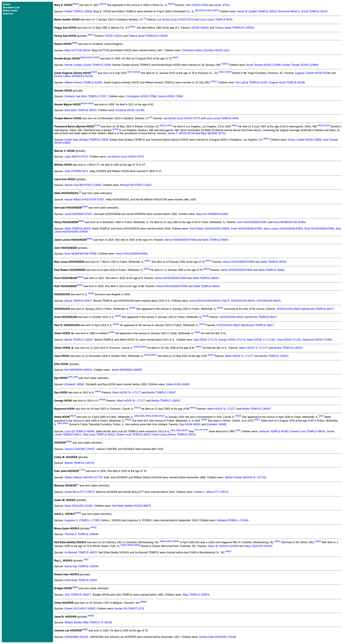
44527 (130, 72)
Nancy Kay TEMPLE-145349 (81, 566)
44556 (137, 545)
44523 (83, 58)
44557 (228, 551)
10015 (75, 587)
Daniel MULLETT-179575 (79, 492)
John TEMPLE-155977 (78, 595)
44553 (169, 541)
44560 (85, 630)
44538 (147, 269)
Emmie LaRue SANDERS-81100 (73, 76)
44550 (78, 513)
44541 (143, 347)
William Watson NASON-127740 (83, 477)
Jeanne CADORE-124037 (80, 449)
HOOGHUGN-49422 (289, 309)
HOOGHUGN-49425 (269, 301)
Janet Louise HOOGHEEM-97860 (283, 229)
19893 (69, 442)
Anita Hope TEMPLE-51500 (81, 580)
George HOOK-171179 (232, 340)
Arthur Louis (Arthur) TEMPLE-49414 (174, 435)
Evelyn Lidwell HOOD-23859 (305, 140)
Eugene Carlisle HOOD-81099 (313, 73)
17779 (82, 470)
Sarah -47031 (222, 5)
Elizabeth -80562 (74, 384)
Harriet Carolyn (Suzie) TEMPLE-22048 (88, 65)
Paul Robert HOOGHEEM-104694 (209, 229)
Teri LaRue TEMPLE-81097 (252, 83)
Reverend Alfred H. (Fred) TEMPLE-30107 (303, 11)
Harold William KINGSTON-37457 (84, 200)
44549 (184, 430)
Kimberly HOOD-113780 (130, 110)
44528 (137, 72)
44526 (94, 72)
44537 (148, 261)
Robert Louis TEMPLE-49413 (134, 435)
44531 (162, 126)
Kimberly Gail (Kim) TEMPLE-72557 (86, 96)
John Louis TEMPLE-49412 (99, 435)
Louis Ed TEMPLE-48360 (79, 431)
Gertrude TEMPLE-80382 (274, 431)
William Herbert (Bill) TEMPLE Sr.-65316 (88, 622)
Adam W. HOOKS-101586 (223, 546)
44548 (204, 420)
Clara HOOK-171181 (289, 340)
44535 (81, 221)
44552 (163, 541)
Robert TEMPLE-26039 (78, 11)
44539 (91, 293)
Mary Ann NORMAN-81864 (212, 214)
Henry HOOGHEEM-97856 (180, 240)
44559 (91, 616)
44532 (169, 126)
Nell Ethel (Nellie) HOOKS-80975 (131, 506)
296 (197, 10)
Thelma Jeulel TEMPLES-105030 (234, 28)
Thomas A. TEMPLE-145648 (81, 534)
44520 (103, 4)
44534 (85, 207)
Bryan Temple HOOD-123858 (264, 65)
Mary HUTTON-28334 (77, 50)
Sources (8, 14)
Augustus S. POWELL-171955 (82, 520)
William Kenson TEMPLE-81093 (83, 83)
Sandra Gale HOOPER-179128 (217, 637)
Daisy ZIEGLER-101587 (79, 506)
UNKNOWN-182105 (76, 637)
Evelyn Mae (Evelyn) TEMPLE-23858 (86, 140)
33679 (216, 10)
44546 (155, 416)
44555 (318, 541)
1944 (70, 377)
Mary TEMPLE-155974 (196, 595)
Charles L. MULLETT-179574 (211, 492)
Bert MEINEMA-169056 (78, 370)
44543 (137, 408)
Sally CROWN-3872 (76, 171)
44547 (161, 416)
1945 (75, 377)
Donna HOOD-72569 (170, 96)
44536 (90, 239)
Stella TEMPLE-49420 (78, 229)
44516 (234, 126)
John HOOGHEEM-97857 (252, 222)
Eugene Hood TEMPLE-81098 (287, 83)
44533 (327, 126)
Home (6, 4)
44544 (73, 416)
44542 (154, 355)
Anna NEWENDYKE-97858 (289, 222)
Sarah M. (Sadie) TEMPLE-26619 (257, 11)
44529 (84, 104)
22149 (97, 126)
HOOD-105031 (200, 28)
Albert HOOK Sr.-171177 (253, 348)
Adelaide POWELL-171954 (233, 520)
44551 (94, 527)
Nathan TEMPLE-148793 (79, 463)
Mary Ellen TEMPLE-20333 (80, 110)
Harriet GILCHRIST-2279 (129, 609)
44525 (96, 58)
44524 (90, 58)
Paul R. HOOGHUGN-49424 (238, 301)
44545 (148, 416)
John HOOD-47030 (197, 5)
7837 (86, 560)
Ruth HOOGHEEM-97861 (319, 229)
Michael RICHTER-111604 (136, 185)
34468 (74, 43)
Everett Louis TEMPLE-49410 (308, 431)
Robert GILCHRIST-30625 (80, 609)
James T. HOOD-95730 (181, 133)
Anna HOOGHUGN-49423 (205, 301)
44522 (91, 35)
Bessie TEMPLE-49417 (78, 301)
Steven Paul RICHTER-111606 (83, 185)
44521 (133, 27)
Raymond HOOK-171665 (317, 340)
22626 (202, 10)
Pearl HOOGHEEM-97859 (246, 229)
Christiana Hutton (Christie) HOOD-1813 (206, 50)
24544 (75, 4)
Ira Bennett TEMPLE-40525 (81, 552)
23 (145, 19)
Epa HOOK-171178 (205, 340)
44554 (176, 541)
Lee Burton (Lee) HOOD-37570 (176, 20)
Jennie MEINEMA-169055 (127, 370)
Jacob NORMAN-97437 (78, 214)
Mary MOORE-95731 (213, 133)
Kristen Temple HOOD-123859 (300, 65)
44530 (90, 104)
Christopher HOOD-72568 (141, 96)
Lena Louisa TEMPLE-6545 (216, 20)
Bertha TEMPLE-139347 (79, 340)
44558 (143, 602)
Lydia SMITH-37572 (76, 157)
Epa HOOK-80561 (190, 424)
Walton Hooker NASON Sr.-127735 (245, 477)
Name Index (10, 11)
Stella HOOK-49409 (178, 384)
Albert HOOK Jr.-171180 (261, 340)
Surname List (11, 7)
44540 (112, 332)
